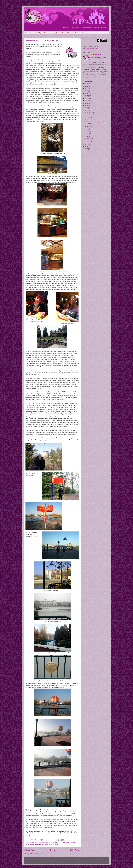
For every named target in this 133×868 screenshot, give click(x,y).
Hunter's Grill (29, 844)
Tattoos (46, 33)
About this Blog (37, 33)
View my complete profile (90, 77)
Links (84, 33)
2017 (87, 106)
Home (27, 33)
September (90, 120)
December (90, 113)
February (89, 139)
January (89, 141)
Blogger (86, 861)
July (88, 129)
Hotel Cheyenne (71, 842)
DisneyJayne (97, 55)
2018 (87, 103)
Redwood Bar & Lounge (51, 844)
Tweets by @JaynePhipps (90, 48)
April (88, 136)
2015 (87, 110)
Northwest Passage (39, 844)
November (90, 115)
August (89, 126)
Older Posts (74, 850)
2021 (87, 96)
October (89, 117)
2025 (87, 86)
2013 (87, 146)
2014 (87, 144)
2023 (87, 91)
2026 (87, 84)
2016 (87, 108)
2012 (87, 149)
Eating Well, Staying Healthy (71, 33)
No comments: (49, 840)
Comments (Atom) (38, 854)
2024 (87, 89)
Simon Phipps (59, 861)
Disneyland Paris (61, 842)
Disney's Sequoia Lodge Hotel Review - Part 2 (43, 41)
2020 (87, 98)
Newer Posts (30, 850)
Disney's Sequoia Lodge (49, 842)
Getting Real (55, 33)
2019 (87, 101)
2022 (87, 93)
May (88, 134)
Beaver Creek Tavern (36, 842)
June (88, 131)
